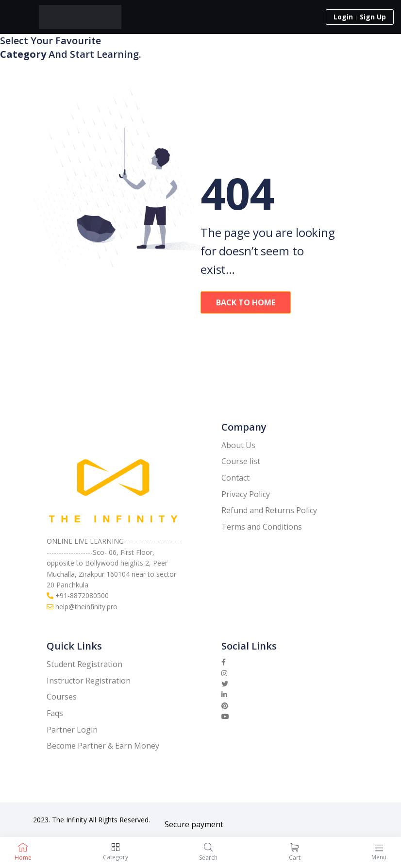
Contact (235, 478)
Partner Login (72, 730)
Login (343, 17)
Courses (62, 697)
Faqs (55, 713)
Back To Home (246, 302)
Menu (379, 857)
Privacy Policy (246, 494)
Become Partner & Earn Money (103, 746)
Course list (241, 461)
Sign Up (373, 17)
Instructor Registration (89, 681)
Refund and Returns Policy (269, 510)
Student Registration (84, 664)
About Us (238, 445)
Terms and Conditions (262, 527)
